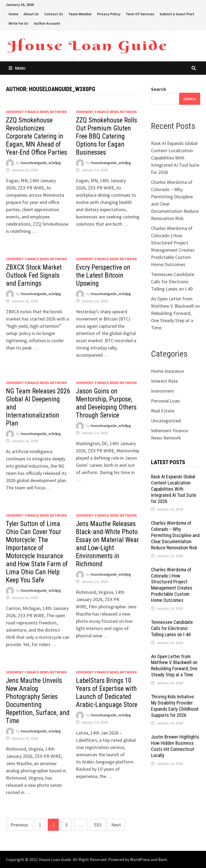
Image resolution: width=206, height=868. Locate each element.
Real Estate (163, 411)
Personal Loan (165, 401)
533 (98, 825)
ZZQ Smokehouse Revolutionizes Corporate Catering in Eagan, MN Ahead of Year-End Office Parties (36, 136)
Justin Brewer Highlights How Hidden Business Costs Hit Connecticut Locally (175, 746)
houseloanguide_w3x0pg (41, 163)
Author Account (47, 23)
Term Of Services (140, 14)
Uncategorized (166, 421)
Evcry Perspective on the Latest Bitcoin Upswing (103, 275)
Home (13, 14)
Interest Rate (164, 381)
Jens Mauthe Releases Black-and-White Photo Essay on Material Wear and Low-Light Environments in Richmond (107, 544)
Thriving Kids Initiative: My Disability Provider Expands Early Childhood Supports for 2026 (175, 706)
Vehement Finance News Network (36, 112)
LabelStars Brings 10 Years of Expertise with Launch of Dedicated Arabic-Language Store (107, 693)
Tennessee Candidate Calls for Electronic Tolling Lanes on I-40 (173, 282)
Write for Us (19, 23)
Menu (17, 68)
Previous (19, 825)
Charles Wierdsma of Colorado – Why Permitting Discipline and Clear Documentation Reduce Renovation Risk (175, 535)
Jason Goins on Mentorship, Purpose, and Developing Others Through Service (106, 403)
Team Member (80, 14)
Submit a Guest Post (177, 14)
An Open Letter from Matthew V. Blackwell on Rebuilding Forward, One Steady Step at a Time (175, 313)
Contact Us (54, 14)
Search (159, 89)
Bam (163, 859)
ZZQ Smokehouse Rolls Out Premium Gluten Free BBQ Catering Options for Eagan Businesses (106, 136)
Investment (163, 391)
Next (116, 825)
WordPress (140, 859)
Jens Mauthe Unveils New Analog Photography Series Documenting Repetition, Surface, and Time (38, 701)
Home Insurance (167, 371)
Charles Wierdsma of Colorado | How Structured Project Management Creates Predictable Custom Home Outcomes (172, 585)
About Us (31, 14)
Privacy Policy (109, 14)
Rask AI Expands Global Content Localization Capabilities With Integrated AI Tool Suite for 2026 (175, 158)
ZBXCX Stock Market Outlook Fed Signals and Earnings (34, 275)
